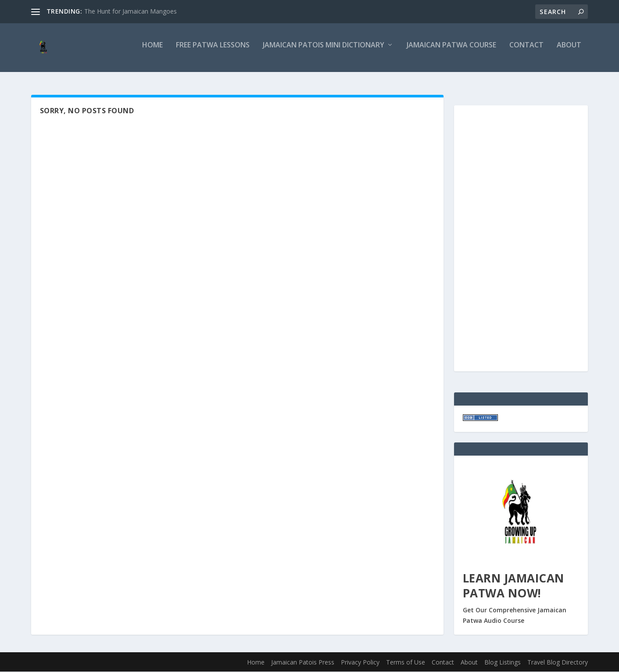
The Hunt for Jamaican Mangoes (131, 11)
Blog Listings (503, 663)
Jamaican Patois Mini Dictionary (324, 51)
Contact (526, 51)
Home (152, 51)
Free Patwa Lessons (213, 51)
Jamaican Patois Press (303, 663)
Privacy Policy (360, 663)
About (569, 51)
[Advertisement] (480, 237)
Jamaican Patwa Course (451, 51)
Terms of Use (406, 663)
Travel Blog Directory (558, 663)
